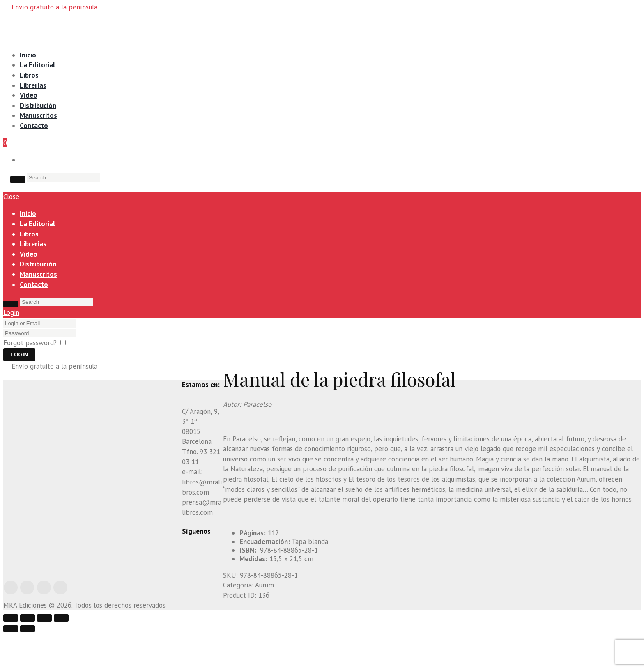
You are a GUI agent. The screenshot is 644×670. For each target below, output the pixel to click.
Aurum (264, 585)
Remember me (91, 343)
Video (29, 95)
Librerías (33, 85)
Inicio (28, 55)
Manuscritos (38, 115)
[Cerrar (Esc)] (189, 652)
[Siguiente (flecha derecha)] (28, 663)
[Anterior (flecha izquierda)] (11, 663)
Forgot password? (30, 343)
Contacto (34, 126)
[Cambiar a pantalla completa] (223, 652)
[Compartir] (206, 652)
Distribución (38, 106)
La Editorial (37, 65)
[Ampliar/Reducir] (240, 652)
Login (11, 312)
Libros (29, 75)
